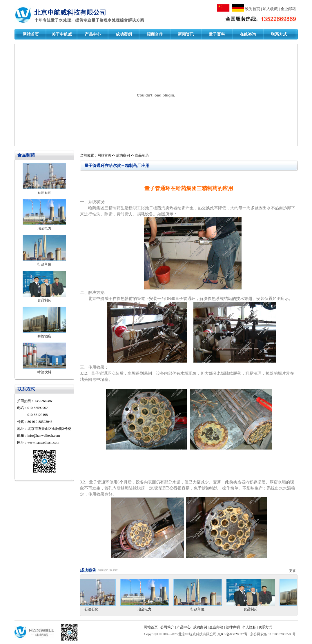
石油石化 (44, 192)
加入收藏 (270, 9)
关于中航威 (62, 34)
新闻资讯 (186, 34)
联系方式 (279, 34)
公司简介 (167, 627)
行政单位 (44, 264)
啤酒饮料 (44, 372)
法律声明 (233, 627)
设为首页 (253, 9)
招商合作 (155, 34)
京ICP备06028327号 (233, 634)
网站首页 (31, 34)
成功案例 (124, 34)
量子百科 (217, 34)
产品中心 (93, 34)
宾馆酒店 (44, 336)
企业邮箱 (288, 9)
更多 (293, 571)
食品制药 (44, 300)
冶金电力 (44, 228)
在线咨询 (248, 34)
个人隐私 (249, 627)
